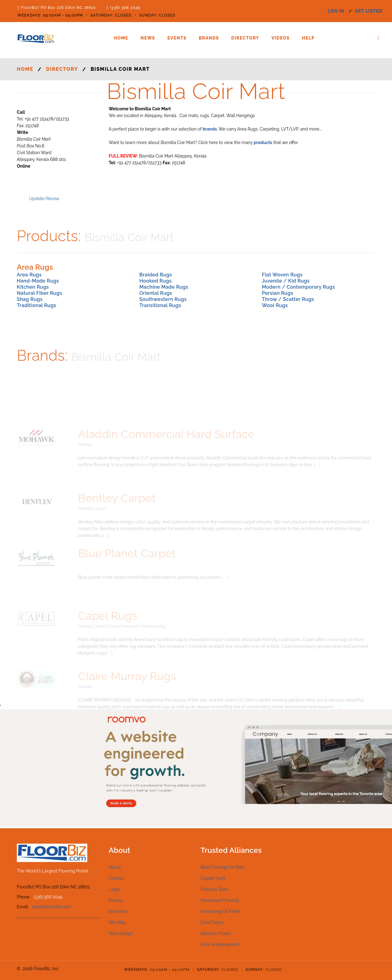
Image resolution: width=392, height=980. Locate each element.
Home (121, 38)
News (148, 38)
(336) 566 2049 (125, 8)
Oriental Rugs (156, 293)
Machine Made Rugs (164, 287)
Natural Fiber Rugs (40, 293)
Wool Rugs (275, 305)
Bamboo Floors (216, 933)
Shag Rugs (30, 299)
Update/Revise (44, 199)
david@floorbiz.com (52, 907)
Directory (245, 38)
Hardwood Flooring (220, 900)
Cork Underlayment (220, 944)
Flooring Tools (215, 889)
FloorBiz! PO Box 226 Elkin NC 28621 (58, 8)
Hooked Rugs (156, 281)
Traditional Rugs (37, 305)
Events (177, 38)
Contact (117, 878)
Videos (280, 38)
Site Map (117, 922)
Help (308, 38)
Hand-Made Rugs (38, 281)
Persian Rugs (277, 293)
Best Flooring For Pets (222, 867)
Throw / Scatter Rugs (288, 299)
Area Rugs (29, 275)
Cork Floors (212, 922)
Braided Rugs (156, 275)
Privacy (116, 900)
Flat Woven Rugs (282, 275)
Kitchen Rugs (33, 287)
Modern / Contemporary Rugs (298, 287)
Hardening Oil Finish (220, 911)
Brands (209, 38)
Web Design (121, 933)
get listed (369, 11)
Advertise (118, 911)
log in (336, 11)
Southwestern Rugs (163, 299)
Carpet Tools (213, 878)
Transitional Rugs (160, 305)
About (115, 867)
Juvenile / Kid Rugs (286, 281)
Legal (114, 889)
